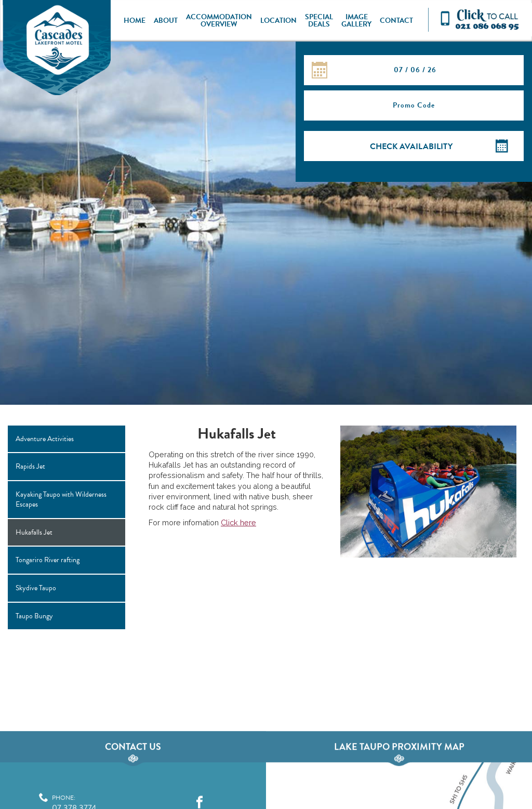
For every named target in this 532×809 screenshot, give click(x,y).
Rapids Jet (30, 466)
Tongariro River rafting (48, 560)
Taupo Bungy (34, 616)
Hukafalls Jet (34, 532)
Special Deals (319, 21)
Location (278, 21)
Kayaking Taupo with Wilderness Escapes (61, 500)
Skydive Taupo (36, 588)
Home (135, 21)
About (166, 21)
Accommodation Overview (219, 21)
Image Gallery (356, 21)
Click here (238, 522)
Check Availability (411, 147)
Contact (396, 21)
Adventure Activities (45, 439)
